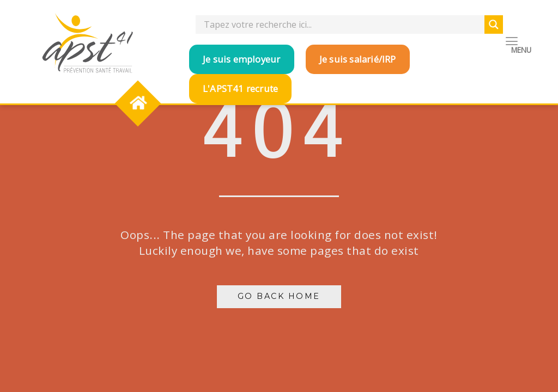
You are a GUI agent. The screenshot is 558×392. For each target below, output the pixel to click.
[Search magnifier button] (494, 24)
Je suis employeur (241, 59)
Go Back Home (279, 296)
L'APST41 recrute (240, 88)
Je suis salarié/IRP (358, 59)
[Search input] (343, 24)
